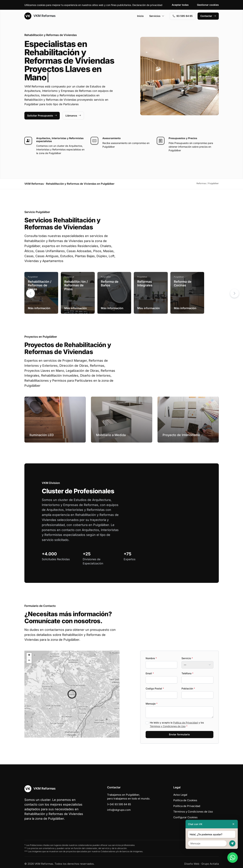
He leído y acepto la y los (177, 724)
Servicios (157, 16)
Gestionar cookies (208, 5)
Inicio (140, 16)
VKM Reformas (40, 16)
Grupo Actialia (210, 864)
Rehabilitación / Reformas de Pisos (76, 285)
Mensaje (152, 704)
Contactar (208, 16)
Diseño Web (192, 864)
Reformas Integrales (145, 284)
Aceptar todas (180, 5)
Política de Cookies (185, 800)
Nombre (151, 658)
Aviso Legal (180, 795)
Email (150, 673)
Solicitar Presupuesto (42, 116)
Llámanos (73, 116)
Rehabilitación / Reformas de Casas (40, 285)
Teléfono (187, 673)
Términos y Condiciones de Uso (168, 726)
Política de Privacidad (186, 723)
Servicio (187, 658)
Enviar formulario (179, 734)
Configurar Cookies (185, 817)
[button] (234, 293)
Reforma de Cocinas (183, 284)
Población (188, 688)
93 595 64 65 (183, 16)
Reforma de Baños (110, 284)
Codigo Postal (155, 688)
